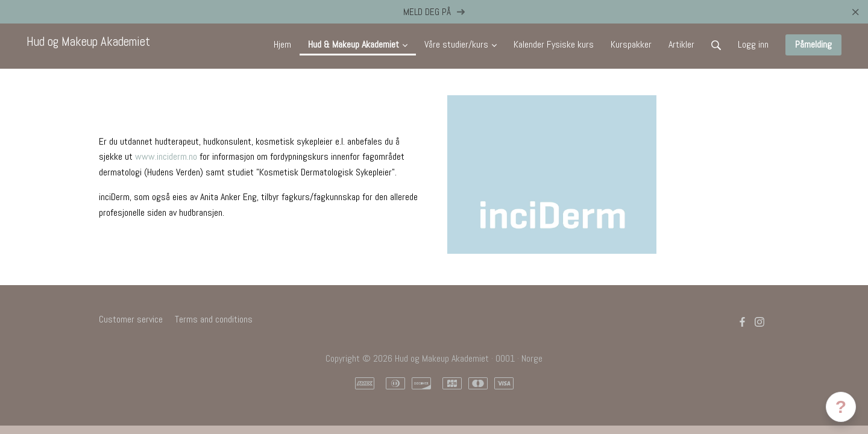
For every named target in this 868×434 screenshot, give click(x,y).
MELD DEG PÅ (434, 12)
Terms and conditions (214, 319)
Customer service (131, 319)
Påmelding (813, 44)
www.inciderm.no (166, 156)
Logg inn (753, 44)
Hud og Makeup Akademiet (88, 42)
